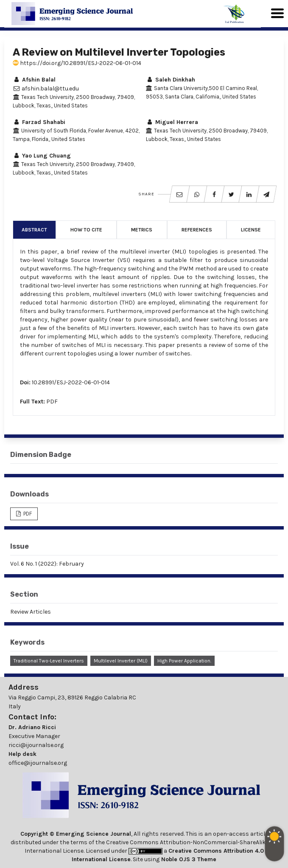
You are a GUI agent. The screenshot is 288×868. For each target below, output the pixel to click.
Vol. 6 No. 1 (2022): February (47, 564)
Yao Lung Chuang (42, 156)
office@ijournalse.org (38, 763)
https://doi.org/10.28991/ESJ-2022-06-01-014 (77, 63)
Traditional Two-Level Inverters (49, 661)
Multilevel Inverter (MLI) (121, 661)
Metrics (142, 230)
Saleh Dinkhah (171, 80)
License (251, 230)
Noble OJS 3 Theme (188, 859)
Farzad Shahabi (39, 122)
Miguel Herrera (172, 122)
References (197, 230)
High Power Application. (184, 661)
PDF (52, 402)
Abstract (34, 230)
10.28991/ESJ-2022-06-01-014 (71, 382)
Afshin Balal (34, 80)
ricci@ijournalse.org (36, 745)
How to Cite (86, 230)
